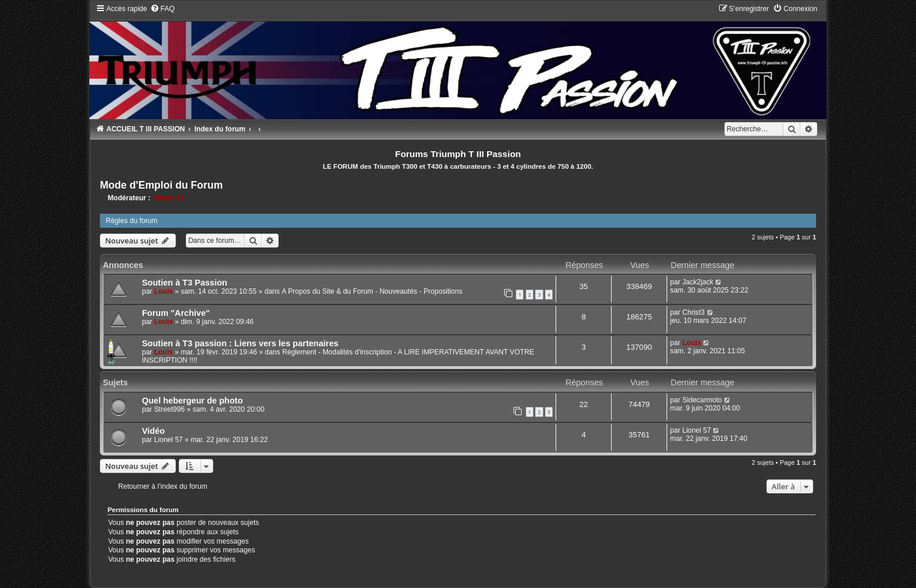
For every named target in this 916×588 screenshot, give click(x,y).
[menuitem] (162, 9)
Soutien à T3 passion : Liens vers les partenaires (240, 343)
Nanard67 (169, 198)
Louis (164, 291)
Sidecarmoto (702, 400)
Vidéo (153, 431)
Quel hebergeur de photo (192, 401)
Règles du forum (132, 221)
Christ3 (693, 312)
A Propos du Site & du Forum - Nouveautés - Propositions (372, 291)
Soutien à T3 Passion (185, 283)
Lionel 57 (169, 440)
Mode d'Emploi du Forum (161, 185)
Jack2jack (698, 282)
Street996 (169, 409)
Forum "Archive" (176, 313)
